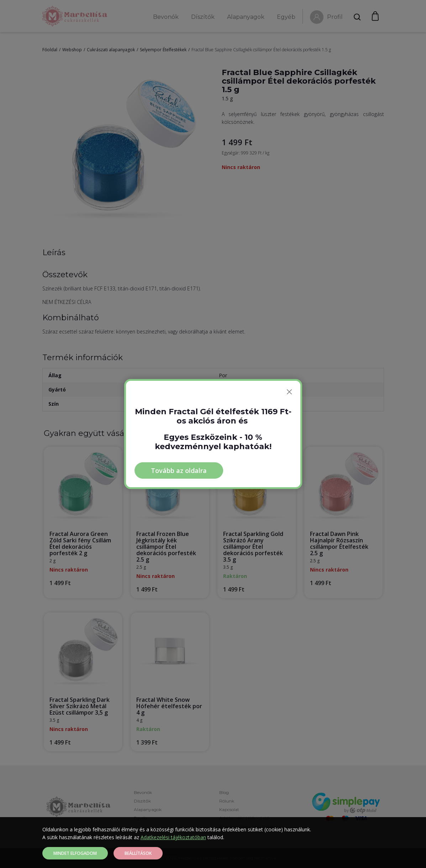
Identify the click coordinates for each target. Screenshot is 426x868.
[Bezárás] (289, 392)
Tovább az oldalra (179, 470)
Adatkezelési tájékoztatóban (173, 837)
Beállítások (138, 853)
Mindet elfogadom (75, 853)
